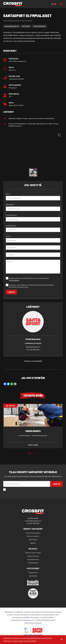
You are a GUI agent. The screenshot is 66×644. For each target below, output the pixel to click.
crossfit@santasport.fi (33, 521)
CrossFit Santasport (33, 529)
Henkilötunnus (11, 226)
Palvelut (33, 549)
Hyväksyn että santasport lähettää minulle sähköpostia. (25, 490)
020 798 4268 (35, 524)
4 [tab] (35, 454)
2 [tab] (31, 454)
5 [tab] (37, 454)
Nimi (8, 194)
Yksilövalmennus (33, 560)
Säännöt (33, 543)
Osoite (8, 236)
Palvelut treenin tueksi (33, 553)
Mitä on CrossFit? (33, 536)
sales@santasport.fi (33, 347)
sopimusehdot (14, 280)
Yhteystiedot (33, 569)
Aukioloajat (33, 576)
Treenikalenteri (33, 563)
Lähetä (12, 292)
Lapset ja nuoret (33, 556)
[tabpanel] (33, 426)
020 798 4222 (33, 350)
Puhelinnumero (11, 215)
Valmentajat (33, 540)
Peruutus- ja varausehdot (33, 361)
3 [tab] (33, 454)
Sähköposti (10, 204)
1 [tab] (29, 454)
